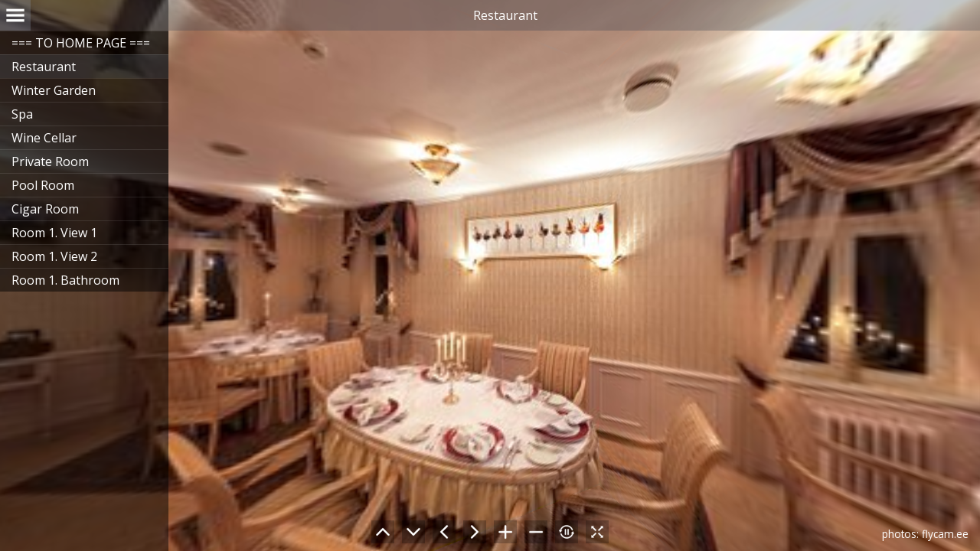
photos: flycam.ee (925, 534)
